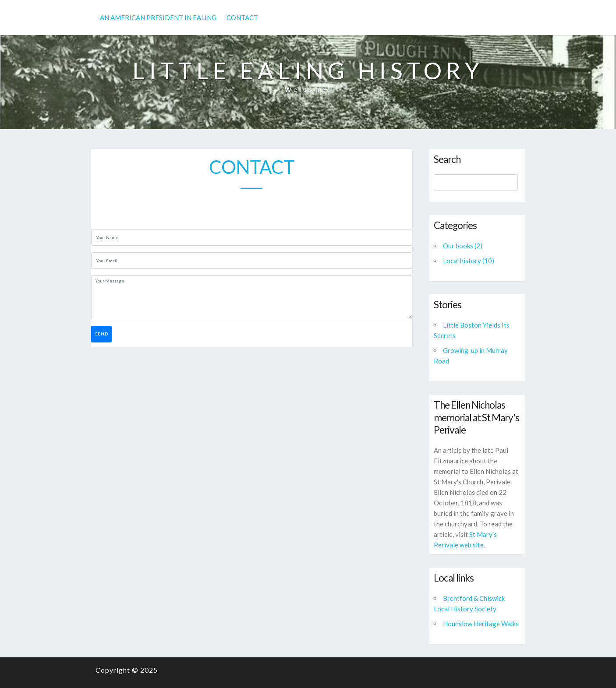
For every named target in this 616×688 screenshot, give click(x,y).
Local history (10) (469, 261)
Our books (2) (463, 246)
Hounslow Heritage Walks (481, 624)
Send (102, 334)
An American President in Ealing (158, 18)
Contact (242, 18)
